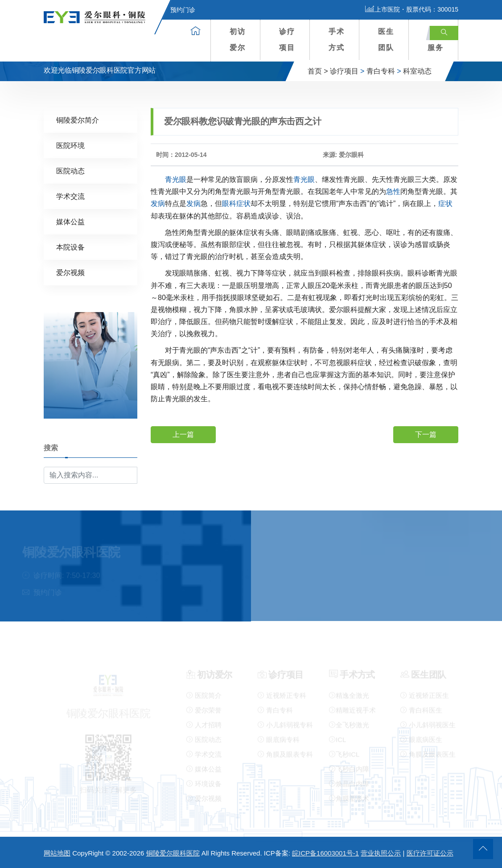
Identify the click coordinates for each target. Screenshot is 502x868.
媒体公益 (70, 221)
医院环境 (70, 145)
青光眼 (176, 179)
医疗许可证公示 (430, 853)
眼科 (229, 203)
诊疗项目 (287, 39)
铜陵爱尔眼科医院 (173, 853)
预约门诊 (177, 10)
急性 (393, 191)
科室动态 (417, 71)
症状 (243, 203)
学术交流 (70, 196)
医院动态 (70, 171)
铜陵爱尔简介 (78, 120)
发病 (158, 203)
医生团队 (386, 39)
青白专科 (381, 71)
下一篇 (426, 434)
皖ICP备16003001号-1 (325, 853)
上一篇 (183, 434)
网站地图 (57, 853)
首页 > (318, 71)
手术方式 (337, 39)
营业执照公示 (381, 853)
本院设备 (70, 247)
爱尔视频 (70, 272)
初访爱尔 (238, 39)
